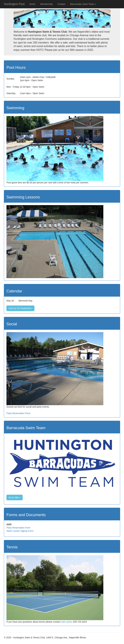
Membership (46, 4)
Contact (61, 4)
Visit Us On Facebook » (20, 308)
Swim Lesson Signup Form (20, 531)
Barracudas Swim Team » (83, 4)
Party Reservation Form (18, 413)
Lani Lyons (66, 622)
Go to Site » (15, 497)
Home (32, 4)
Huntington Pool (14, 4)
